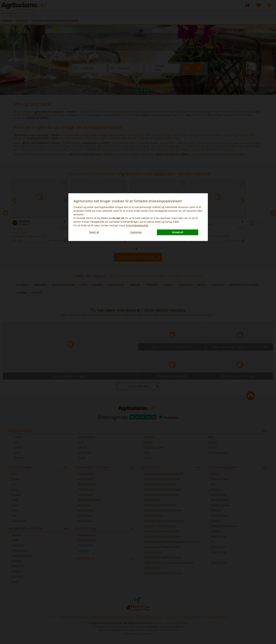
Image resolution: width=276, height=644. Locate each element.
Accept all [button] (178, 232)
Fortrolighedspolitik (137, 225)
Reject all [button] (94, 232)
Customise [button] (136, 232)
